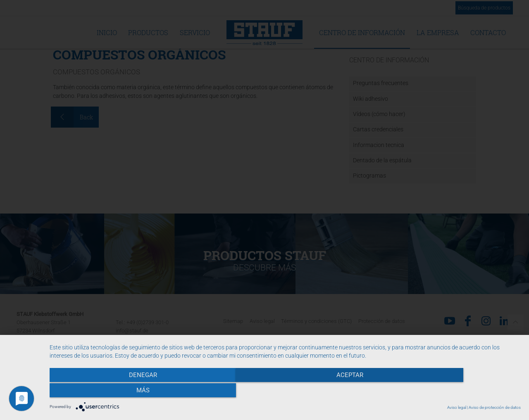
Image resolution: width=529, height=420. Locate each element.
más (450, 392)
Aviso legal (457, 407)
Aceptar (285, 392)
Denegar (120, 392)
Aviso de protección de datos (495, 407)
